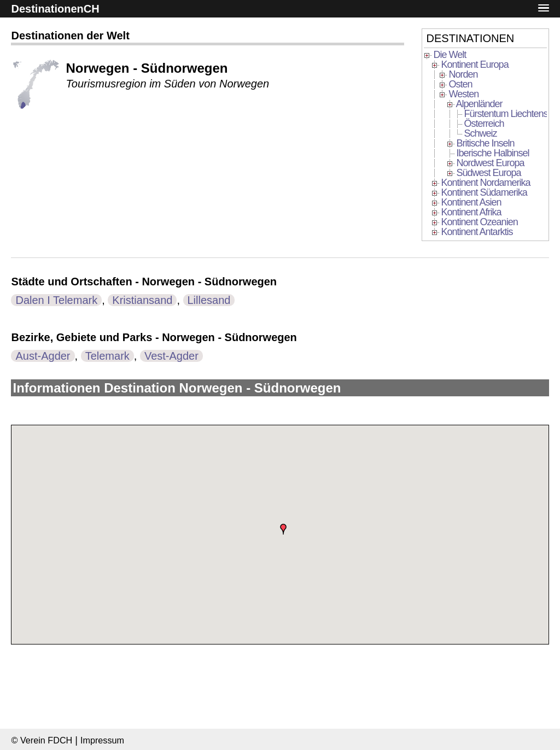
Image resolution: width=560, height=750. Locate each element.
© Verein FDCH (42, 740)
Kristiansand (142, 300)
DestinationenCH (55, 9)
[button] (544, 8)
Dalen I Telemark (56, 300)
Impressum (102, 740)
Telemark (107, 356)
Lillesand (209, 300)
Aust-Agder (43, 356)
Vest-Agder (171, 356)
